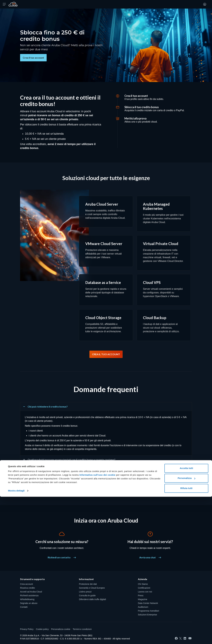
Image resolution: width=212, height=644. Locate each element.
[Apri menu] (4, 4)
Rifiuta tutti (186, 636)
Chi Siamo (143, 584)
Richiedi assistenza (29, 596)
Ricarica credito (27, 588)
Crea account (26, 584)
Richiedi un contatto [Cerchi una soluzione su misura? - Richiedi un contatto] (62, 557)
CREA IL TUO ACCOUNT (106, 354)
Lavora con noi (145, 592)
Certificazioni (144, 588)
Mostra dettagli (16, 638)
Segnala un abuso (29, 603)
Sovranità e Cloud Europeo (92, 588)
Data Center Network (148, 603)
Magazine (143, 599)
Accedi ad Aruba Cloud (31, 592)
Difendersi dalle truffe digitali (93, 599)
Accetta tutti (186, 615)
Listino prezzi (85, 592)
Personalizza (186, 625)
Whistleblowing (27, 599)
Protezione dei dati (88, 584)
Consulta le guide (87, 596)
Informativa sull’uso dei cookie (97, 622)
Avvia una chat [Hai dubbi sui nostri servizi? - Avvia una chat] (150, 557)
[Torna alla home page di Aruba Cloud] (13, 4)
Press (141, 596)
